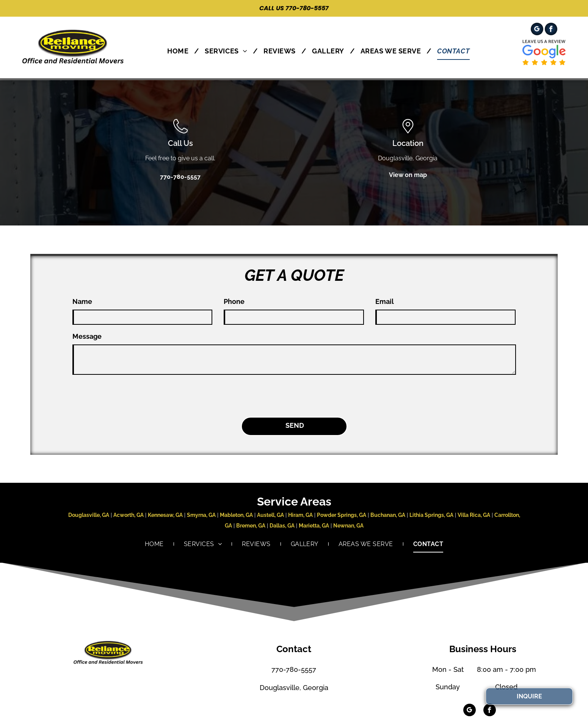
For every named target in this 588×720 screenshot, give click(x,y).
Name (82, 301)
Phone (234, 301)
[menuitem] (180, 51)
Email (385, 301)
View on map (408, 175)
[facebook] (551, 30)
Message (87, 336)
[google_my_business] (537, 30)
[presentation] (130, 394)
